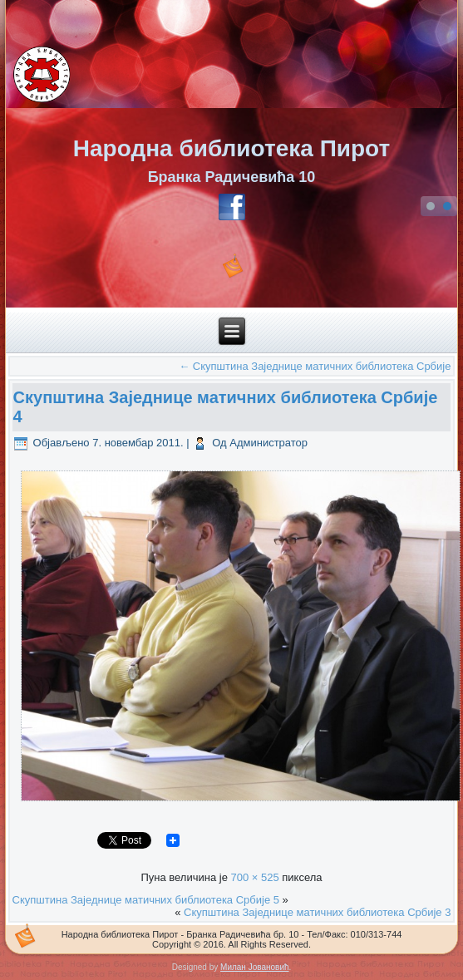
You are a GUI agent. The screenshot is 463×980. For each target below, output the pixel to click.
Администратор (268, 443)
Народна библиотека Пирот (231, 148)
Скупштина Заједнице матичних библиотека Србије (315, 366)
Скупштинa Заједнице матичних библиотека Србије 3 (317, 912)
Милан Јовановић (254, 967)
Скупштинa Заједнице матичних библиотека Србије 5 (146, 900)
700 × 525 (254, 877)
